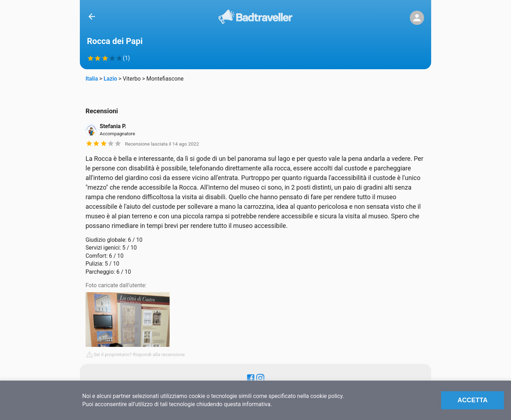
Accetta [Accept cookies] (472, 400)
